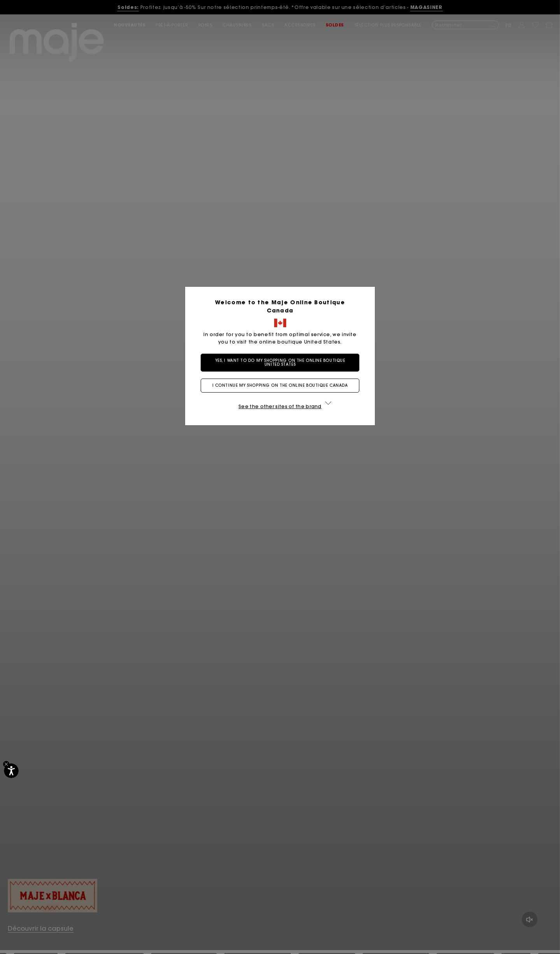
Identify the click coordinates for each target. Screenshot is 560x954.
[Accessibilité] (11, 771)
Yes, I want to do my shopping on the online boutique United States (280, 362)
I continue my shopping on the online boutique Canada (280, 385)
